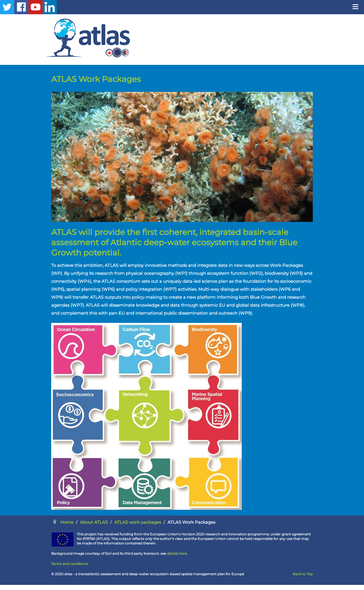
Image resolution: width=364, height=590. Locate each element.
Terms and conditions (70, 564)
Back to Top (303, 574)
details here (177, 553)
